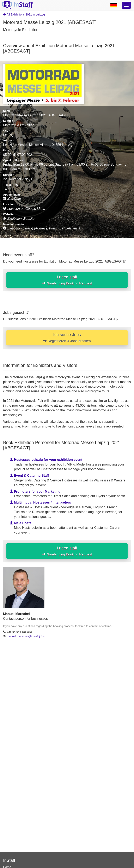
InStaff (9, 860)
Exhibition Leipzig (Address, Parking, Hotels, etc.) (41, 228)
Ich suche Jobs (67, 338)
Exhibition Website (19, 219)
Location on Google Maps (24, 209)
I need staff (67, 280)
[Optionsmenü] (126, 5)
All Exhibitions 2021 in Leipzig (24, 14)
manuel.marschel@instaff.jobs (26, 636)
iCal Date (12, 199)
